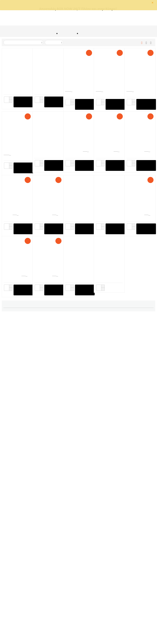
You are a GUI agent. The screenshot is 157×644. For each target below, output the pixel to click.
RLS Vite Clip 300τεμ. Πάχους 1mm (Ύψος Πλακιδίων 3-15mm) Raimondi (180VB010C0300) (138, 271)
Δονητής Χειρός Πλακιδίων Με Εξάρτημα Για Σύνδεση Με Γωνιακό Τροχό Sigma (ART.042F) (78, 82)
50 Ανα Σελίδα (53, 43)
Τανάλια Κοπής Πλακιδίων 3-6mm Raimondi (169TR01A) (16, 210)
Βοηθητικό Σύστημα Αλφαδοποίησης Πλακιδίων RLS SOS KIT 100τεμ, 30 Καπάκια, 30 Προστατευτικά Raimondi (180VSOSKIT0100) (108, 210)
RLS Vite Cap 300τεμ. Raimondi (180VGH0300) (77, 146)
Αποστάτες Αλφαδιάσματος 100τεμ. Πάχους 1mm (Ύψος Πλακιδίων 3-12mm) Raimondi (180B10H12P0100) (48, 454)
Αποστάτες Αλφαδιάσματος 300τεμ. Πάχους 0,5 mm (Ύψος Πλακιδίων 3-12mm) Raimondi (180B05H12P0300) (78, 210)
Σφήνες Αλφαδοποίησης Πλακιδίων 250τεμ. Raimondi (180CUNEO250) (48, 271)
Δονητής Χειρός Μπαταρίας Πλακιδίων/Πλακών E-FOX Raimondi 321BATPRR (16, 82)
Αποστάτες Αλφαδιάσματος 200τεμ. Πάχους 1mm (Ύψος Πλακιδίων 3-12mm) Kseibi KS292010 (78, 454)
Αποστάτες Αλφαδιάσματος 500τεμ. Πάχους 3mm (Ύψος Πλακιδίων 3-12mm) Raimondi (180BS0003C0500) (17, 271)
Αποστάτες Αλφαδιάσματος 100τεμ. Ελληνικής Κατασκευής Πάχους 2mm (109, 515)
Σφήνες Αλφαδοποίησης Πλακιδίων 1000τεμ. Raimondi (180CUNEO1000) (140, 82)
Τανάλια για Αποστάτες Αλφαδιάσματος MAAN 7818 (16, 393)
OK (65, 7)
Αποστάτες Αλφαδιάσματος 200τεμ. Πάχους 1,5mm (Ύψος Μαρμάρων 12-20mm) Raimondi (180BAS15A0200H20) (17, 332)
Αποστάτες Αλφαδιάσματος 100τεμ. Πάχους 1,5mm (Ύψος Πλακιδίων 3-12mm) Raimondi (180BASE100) (109, 393)
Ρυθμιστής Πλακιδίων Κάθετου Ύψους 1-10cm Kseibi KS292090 (139, 393)
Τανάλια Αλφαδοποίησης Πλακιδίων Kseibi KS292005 (17, 454)
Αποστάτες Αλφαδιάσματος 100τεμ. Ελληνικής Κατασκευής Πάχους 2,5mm (140, 515)
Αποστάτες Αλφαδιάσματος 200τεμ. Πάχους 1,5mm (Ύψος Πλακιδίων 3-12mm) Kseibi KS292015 (109, 454)
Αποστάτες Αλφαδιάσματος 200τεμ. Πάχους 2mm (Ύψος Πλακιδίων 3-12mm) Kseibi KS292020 (140, 454)
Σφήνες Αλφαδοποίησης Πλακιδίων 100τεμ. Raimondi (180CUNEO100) (78, 393)
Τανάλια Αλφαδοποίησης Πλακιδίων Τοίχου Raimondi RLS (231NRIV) (109, 271)
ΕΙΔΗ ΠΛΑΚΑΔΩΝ (67, 34)
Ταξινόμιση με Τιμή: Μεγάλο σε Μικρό (23, 43)
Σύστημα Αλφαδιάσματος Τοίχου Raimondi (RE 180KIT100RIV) (139, 146)
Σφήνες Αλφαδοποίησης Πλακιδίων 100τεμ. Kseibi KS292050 (17, 515)
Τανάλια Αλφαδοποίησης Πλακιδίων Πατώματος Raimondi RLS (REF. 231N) (79, 271)
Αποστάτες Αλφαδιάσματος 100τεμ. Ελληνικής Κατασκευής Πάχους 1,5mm (78, 515)
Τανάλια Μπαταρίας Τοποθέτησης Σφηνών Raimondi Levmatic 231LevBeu (46, 82)
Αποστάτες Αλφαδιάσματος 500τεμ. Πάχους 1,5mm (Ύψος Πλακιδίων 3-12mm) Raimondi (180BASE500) (140, 210)
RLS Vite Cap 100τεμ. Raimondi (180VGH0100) (107, 332)
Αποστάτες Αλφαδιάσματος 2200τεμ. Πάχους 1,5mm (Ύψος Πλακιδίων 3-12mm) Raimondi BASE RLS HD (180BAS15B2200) (17, 146)
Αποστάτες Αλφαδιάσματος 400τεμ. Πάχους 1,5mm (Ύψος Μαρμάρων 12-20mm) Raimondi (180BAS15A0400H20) (48, 210)
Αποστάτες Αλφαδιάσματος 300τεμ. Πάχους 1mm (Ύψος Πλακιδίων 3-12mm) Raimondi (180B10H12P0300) (140, 332)
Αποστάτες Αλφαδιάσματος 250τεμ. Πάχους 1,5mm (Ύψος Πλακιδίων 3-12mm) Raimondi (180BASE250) (78, 332)
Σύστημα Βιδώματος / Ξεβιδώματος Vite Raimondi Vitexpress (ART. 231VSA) (46, 393)
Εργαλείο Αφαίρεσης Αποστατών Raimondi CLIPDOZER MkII (46, 146)
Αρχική (52, 34)
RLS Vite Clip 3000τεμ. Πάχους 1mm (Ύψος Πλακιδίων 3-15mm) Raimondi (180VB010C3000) (108, 82)
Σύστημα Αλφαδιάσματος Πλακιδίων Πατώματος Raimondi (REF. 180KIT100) (108, 146)
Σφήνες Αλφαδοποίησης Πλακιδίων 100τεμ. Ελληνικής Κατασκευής (48, 515)
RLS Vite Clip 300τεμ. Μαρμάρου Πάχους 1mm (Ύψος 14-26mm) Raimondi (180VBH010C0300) (47, 332)
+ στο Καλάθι (23, 102)
